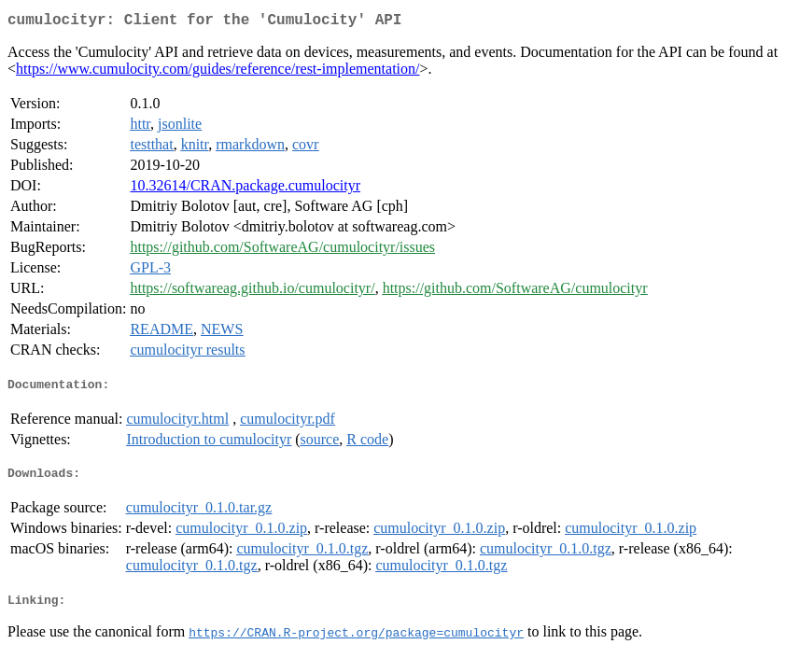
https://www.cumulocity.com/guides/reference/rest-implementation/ (218, 72)
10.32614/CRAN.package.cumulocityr (245, 189)
